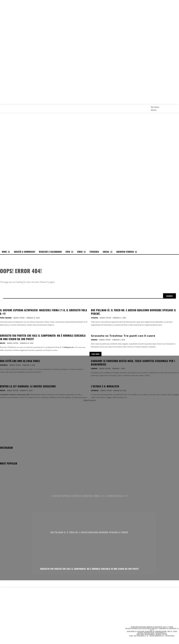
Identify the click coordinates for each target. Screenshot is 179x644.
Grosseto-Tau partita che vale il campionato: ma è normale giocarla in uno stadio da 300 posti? (89, 569)
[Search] (169, 296)
